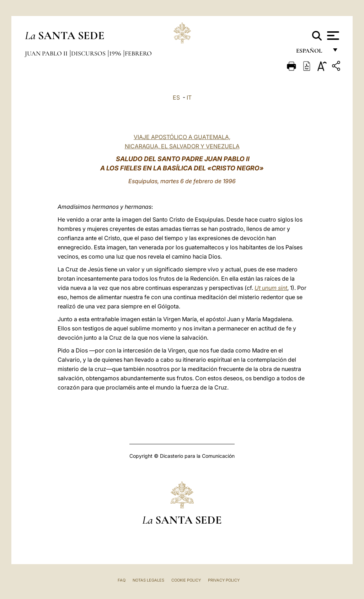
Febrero (138, 53)
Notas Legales (148, 580)
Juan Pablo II (47, 53)
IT (189, 97)
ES (176, 97)
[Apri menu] (332, 36)
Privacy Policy (224, 580)
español (312, 52)
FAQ (122, 580)
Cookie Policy (186, 580)
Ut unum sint (271, 288)
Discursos (89, 53)
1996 (116, 53)
